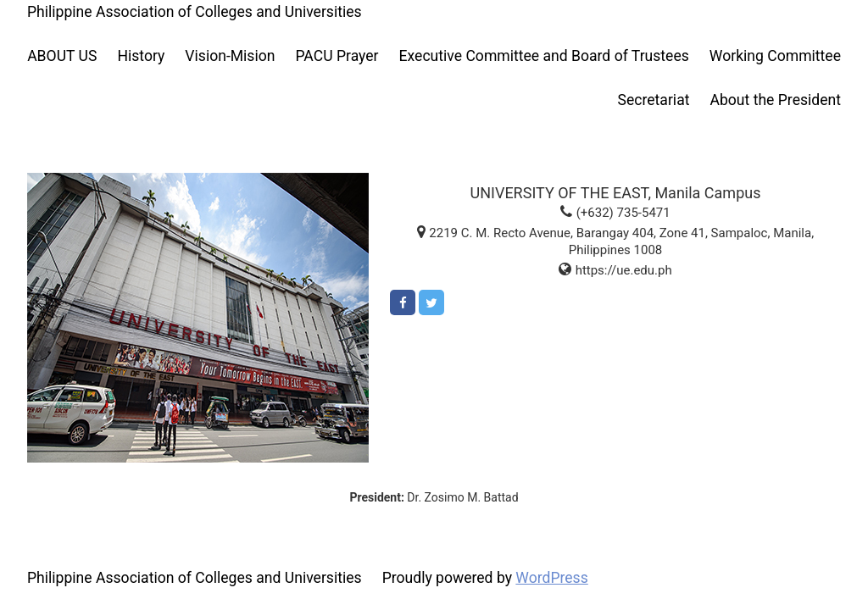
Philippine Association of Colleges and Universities (195, 12)
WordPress (551, 578)
